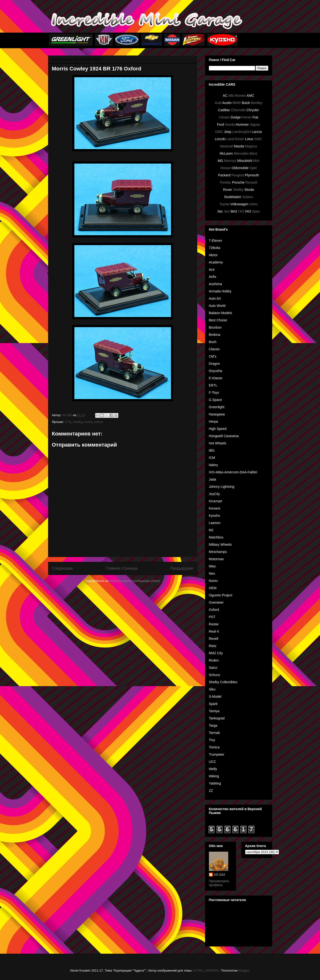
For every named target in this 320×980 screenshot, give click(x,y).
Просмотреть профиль (219, 883)
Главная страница (122, 568)
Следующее (62, 568)
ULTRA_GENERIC (206, 970)
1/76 (68, 422)
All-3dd (219, 875)
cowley (77, 422)
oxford (99, 422)
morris (88, 422)
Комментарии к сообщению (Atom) (135, 581)
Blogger (244, 970)
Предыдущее (182, 568)
